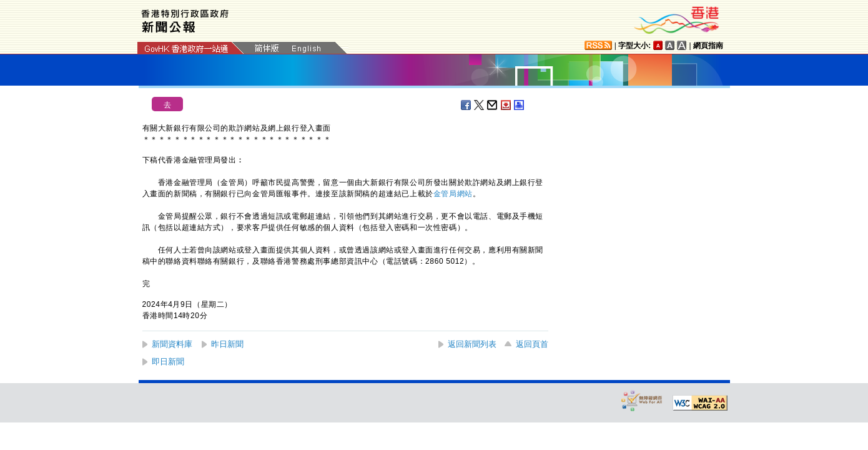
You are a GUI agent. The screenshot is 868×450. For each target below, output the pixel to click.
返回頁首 (532, 344)
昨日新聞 (227, 344)
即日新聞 (168, 362)
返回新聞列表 (472, 344)
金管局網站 (453, 194)
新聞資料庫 (172, 344)
